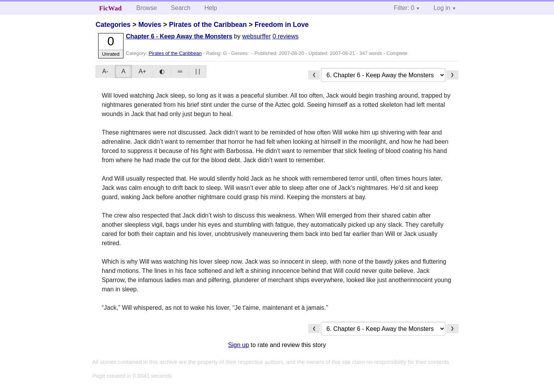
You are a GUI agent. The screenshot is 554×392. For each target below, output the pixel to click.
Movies (150, 25)
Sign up (239, 345)
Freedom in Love (282, 25)
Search (181, 8)
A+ (142, 71)
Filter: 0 (404, 8)
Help (211, 8)
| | (198, 71)
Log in (442, 8)
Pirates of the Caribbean (208, 25)
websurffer (257, 36)
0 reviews (285, 36)
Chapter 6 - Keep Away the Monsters (179, 36)
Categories (113, 25)
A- (105, 71)
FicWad (111, 8)
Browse (146, 8)
